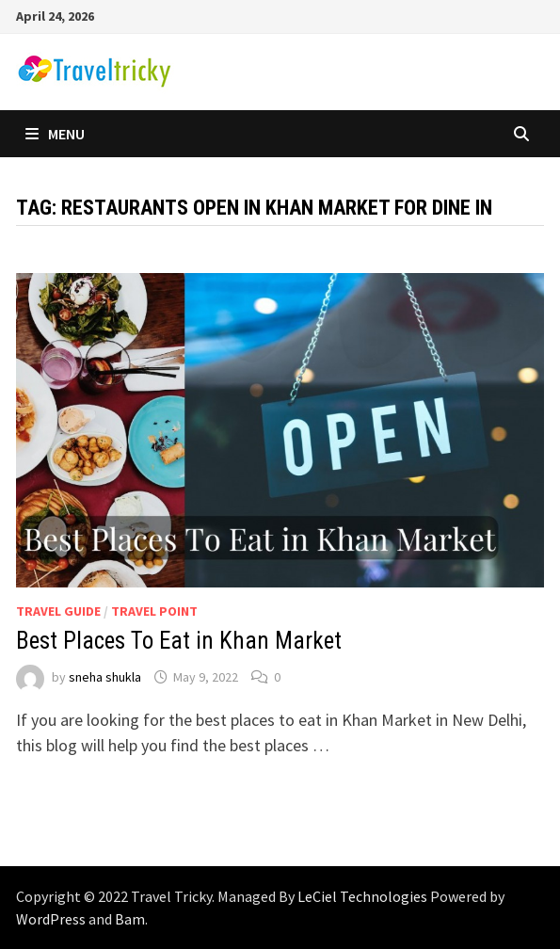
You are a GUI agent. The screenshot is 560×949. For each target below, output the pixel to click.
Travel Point (154, 611)
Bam (130, 919)
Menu (55, 134)
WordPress (51, 919)
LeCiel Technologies (364, 896)
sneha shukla (105, 677)
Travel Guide (58, 611)
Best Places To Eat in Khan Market (179, 641)
